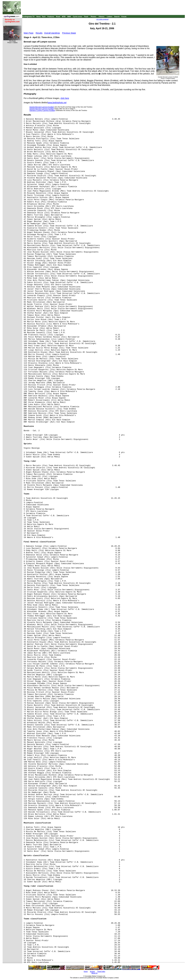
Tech (44, 17)
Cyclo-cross (78, 17)
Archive (92, 972)
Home (86, 972)
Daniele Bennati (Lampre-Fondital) (42, 107)
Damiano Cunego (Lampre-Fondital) (42, 110)
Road (58, 17)
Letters (110, 17)
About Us (94, 973)
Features (51, 17)
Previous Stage (69, 33)
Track (86, 17)
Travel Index (101, 972)
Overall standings (52, 33)
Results (39, 33)
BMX (69, 17)
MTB (64, 17)
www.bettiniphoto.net (57, 103)
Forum (124, 17)
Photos (93, 17)
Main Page (29, 33)
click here (65, 98)
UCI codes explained (102, 19)
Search (117, 17)
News (39, 17)
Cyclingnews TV (28, 17)
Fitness (102, 17)
